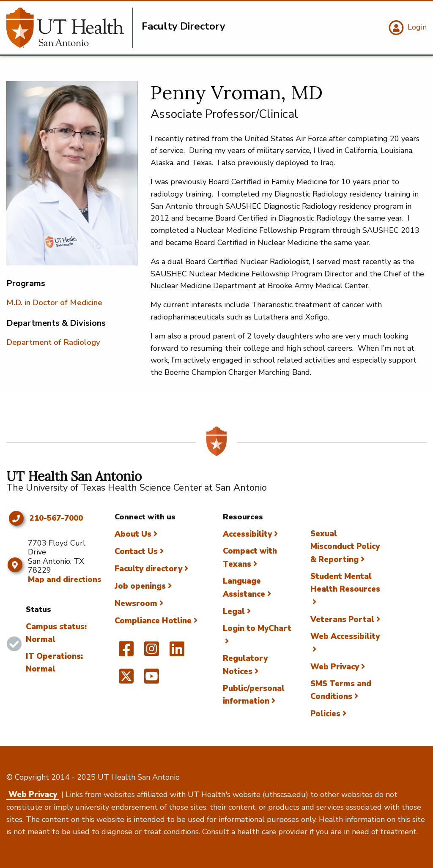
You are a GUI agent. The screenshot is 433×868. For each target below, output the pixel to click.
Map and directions (65, 579)
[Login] (407, 28)
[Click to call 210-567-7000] (16, 519)
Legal (234, 611)
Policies (325, 714)
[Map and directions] (15, 565)
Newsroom (136, 603)
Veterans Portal (342, 620)
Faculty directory (148, 569)
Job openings (140, 586)
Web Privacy (335, 667)
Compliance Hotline (153, 621)
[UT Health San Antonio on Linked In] (177, 652)
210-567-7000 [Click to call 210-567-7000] (56, 519)
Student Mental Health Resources (345, 583)
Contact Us (136, 551)
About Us (133, 534)
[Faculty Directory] (70, 28)
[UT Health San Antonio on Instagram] (152, 652)
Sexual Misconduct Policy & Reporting (345, 547)
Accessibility (247, 534)
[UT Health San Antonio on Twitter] (126, 680)
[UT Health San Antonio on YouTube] (152, 680)
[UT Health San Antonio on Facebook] (126, 652)
